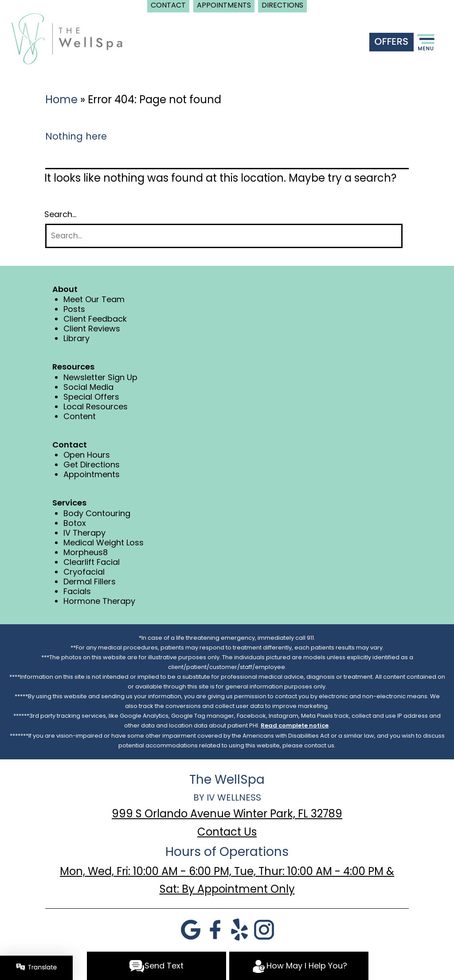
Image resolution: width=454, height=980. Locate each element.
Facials (77, 591)
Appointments (92, 474)
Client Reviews (92, 329)
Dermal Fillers (90, 581)
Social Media (88, 387)
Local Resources (96, 406)
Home (61, 99)
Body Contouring (97, 513)
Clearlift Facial (92, 562)
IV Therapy (84, 533)
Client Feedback (95, 319)
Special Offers (91, 397)
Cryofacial (84, 572)
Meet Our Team (94, 299)
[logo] (67, 38)
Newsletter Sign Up (100, 377)
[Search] (224, 236)
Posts (74, 309)
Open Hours (87, 455)
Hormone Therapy (99, 601)
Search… (60, 214)
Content (80, 416)
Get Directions (92, 465)
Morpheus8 (86, 552)
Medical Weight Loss (104, 542)
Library (76, 338)
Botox (75, 523)
